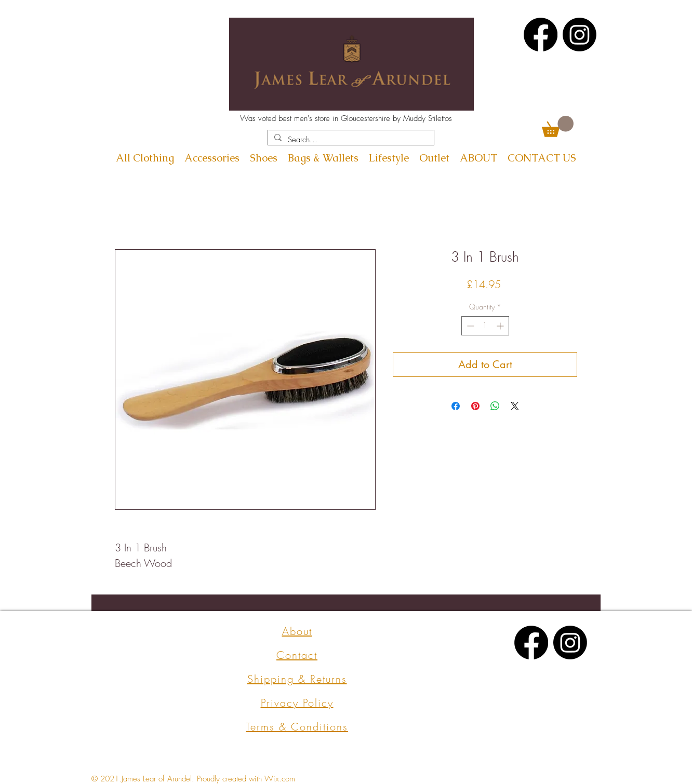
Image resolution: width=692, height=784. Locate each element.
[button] (558, 126)
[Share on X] (515, 406)
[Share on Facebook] (456, 406)
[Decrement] (469, 326)
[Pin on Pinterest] (475, 406)
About (297, 631)
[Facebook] (541, 35)
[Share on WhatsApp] (495, 406)
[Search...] (350, 140)
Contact (297, 655)
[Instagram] (580, 35)
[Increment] (501, 326)
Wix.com (280, 779)
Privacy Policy (297, 703)
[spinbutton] (485, 326)
